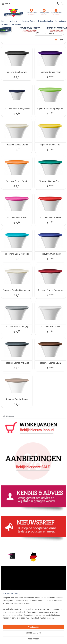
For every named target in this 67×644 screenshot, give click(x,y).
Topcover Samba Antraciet (17, 363)
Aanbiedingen (60, 21)
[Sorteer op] (49, 33)
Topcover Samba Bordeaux (50, 290)
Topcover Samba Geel (50, 145)
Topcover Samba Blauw (50, 254)
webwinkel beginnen (47, 635)
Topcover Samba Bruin (50, 363)
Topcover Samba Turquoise (17, 254)
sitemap (33, 635)
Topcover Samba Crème (17, 145)
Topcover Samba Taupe (17, 399)
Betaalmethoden (46, 21)
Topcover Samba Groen (50, 181)
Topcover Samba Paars (50, 72)
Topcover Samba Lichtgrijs (17, 326)
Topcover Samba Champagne (17, 290)
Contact (5, 24)
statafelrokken (8, 546)
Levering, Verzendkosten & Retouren (23, 21)
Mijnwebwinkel (33, 639)
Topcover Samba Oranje (17, 181)
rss (38, 635)
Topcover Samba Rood (50, 217)
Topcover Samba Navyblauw (17, 108)
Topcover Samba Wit (50, 326)
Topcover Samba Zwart (17, 72)
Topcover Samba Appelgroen (50, 108)
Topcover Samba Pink (17, 217)
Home (4, 21)
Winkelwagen (16, 24)
